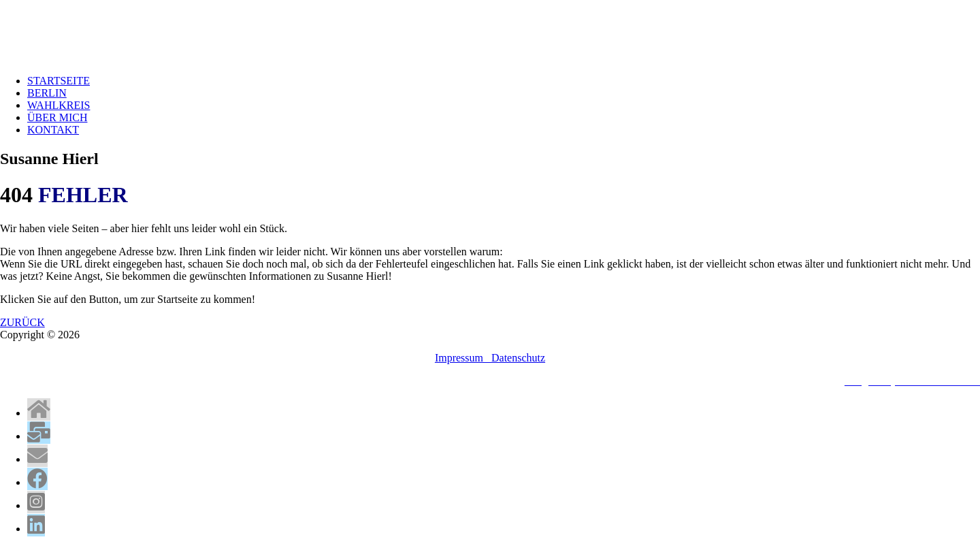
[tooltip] (39, 409)
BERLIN (47, 93)
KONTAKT (53, 130)
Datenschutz (518, 358)
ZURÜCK (22, 322)
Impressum (463, 358)
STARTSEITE (59, 81)
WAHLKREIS (59, 105)
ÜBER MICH (57, 117)
